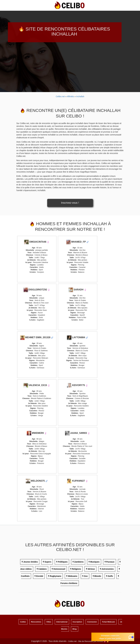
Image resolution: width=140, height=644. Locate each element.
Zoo (86, 576)
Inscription (77, 622)
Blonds (98, 576)
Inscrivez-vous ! (70, 203)
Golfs (110, 576)
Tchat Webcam (108, 622)
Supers (48, 562)
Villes (49, 622)
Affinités (71, 96)
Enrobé (40, 576)
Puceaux (110, 562)
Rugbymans (55, 576)
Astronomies (108, 569)
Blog (75, 629)
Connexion (92, 622)
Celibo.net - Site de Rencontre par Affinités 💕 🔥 (89, 641)
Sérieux (91, 569)
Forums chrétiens (69, 583)
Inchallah (80, 96)
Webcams (73, 576)
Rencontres (36, 622)
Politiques (63, 562)
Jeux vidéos (26, 569)
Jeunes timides (31, 562)
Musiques (95, 562)
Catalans (42, 569)
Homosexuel (59, 569)
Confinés (25, 576)
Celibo (23, 622)
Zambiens (79, 562)
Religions (76, 569)
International (62, 622)
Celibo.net (60, 96)
